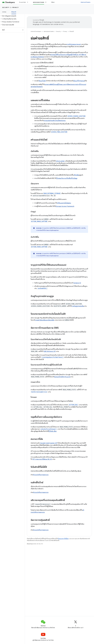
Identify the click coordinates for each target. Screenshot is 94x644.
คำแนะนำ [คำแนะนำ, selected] (14, 12)
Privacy (15, 7)
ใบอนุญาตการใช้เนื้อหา (63, 539)
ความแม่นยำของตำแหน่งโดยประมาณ (55, 121)
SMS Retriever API (50, 351)
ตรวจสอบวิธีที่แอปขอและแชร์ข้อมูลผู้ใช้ (62, 55)
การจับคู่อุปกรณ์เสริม (78, 306)
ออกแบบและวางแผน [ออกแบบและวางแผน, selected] (39, 2)
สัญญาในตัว (42, 81)
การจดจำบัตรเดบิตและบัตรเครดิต (44, 320)
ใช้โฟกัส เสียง (53, 431)
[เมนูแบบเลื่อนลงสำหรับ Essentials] (28, 2)
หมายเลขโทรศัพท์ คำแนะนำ (62, 377)
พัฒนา (53, 2)
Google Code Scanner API (49, 443)
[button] (12, 16)
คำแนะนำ (72, 31)
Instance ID (77, 283)
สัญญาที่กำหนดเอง (79, 81)
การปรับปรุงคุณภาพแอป (74, 44)
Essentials (23, 2)
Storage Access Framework (65, 206)
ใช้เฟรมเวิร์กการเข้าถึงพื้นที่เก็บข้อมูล (67, 178)
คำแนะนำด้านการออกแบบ (41, 475)
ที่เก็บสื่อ (77, 175)
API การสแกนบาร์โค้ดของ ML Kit (42, 459)
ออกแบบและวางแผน (49, 31)
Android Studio (86, 2)
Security (6, 7)
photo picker (60, 161)
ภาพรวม (4, 12)
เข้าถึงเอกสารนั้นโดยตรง (64, 203)
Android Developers (36, 31)
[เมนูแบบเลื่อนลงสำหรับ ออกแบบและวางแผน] (47, 2)
